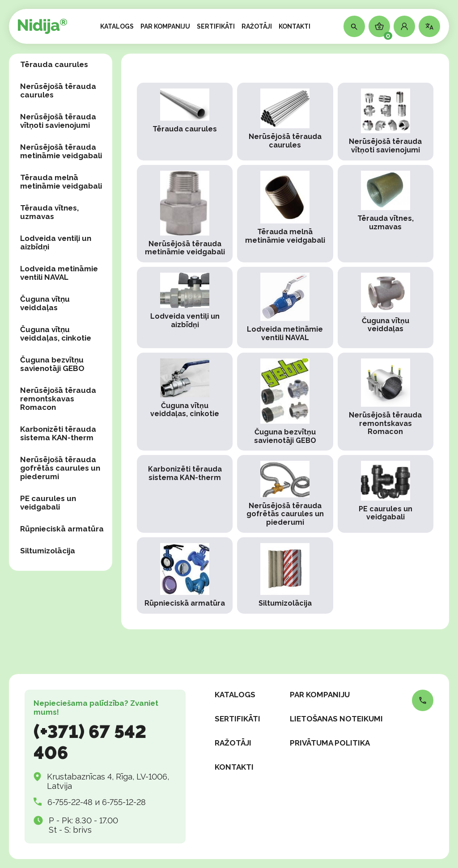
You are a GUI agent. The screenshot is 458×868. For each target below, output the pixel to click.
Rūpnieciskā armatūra (62, 529)
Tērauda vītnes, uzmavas (49, 212)
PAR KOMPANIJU (165, 26)
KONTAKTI (295, 26)
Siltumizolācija (48, 551)
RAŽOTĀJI (257, 26)
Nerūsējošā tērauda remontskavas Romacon (58, 399)
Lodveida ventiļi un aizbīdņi (56, 242)
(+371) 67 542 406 (90, 742)
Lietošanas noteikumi (336, 719)
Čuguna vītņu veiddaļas (45, 303)
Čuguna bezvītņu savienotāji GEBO (52, 364)
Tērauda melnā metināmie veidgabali (61, 182)
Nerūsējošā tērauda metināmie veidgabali (61, 151)
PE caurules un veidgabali (48, 503)
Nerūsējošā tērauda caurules (58, 91)
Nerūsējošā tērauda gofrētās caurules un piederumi (60, 468)
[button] (404, 26)
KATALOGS (117, 26)
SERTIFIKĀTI (216, 26)
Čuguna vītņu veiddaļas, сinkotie (56, 334)
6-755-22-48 (70, 802)
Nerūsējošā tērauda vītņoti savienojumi (58, 121)
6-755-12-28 (124, 802)
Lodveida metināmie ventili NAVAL (59, 273)
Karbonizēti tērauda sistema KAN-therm (58, 433)
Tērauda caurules (54, 64)
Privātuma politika (330, 743)
